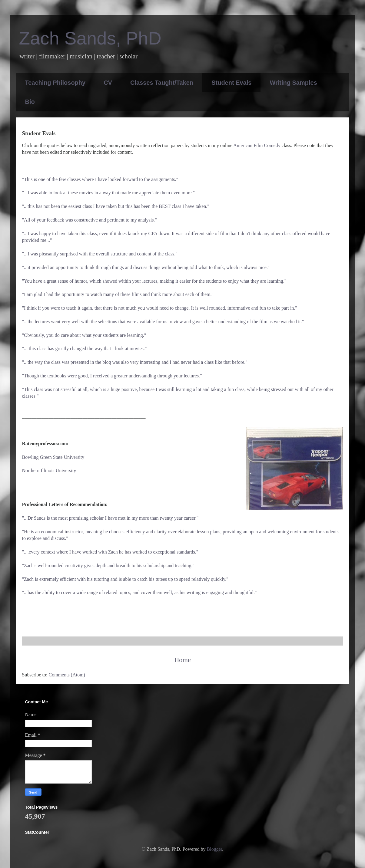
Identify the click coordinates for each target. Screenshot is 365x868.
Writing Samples (293, 83)
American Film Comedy (257, 145)
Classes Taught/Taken (162, 83)
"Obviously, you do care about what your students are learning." (84, 335)
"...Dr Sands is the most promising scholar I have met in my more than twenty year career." (110, 518)
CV (108, 83)
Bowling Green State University (53, 457)
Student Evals (231, 83)
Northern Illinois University (49, 470)
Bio (30, 102)
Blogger (215, 849)
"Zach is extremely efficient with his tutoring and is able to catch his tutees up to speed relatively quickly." (125, 579)
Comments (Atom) (67, 675)
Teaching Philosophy (55, 83)
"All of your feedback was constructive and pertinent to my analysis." (90, 220)
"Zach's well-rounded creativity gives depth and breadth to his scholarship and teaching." (108, 566)
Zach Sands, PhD (90, 38)
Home (182, 660)
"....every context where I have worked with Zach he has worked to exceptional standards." (110, 552)
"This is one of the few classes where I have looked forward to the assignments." (100, 179)
